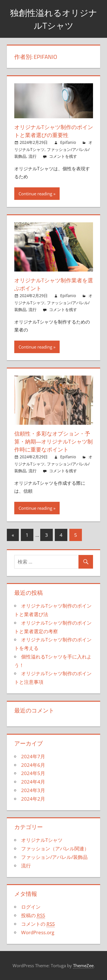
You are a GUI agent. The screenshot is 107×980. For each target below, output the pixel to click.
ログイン (31, 907)
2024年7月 (33, 756)
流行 (33, 156)
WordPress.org (38, 932)
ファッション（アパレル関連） (55, 849)
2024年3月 (33, 790)
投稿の (33, 915)
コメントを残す (63, 156)
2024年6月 (33, 765)
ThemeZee (83, 966)
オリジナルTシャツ (42, 840)
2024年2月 (33, 799)
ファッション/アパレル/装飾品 (54, 857)
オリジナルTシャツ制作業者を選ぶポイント (53, 284)
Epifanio (68, 142)
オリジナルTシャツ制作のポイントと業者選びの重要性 (53, 131)
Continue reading (35, 194)
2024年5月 (33, 773)
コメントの (38, 924)
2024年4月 (33, 782)
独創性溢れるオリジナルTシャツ (54, 19)
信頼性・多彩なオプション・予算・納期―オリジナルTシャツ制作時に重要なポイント (53, 441)
